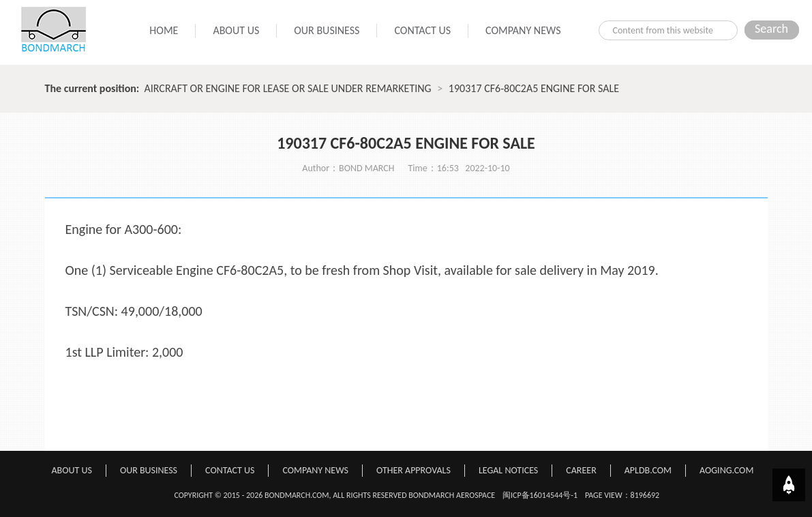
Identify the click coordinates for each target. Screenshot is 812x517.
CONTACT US (422, 30)
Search (771, 29)
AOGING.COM (726, 470)
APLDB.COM (648, 470)
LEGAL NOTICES (508, 470)
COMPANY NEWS (523, 30)
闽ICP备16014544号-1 (540, 495)
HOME (164, 30)
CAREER (581, 470)
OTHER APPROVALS (413, 470)
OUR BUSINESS (327, 30)
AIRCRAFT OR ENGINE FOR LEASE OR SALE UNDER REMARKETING (288, 88)
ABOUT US (236, 30)
